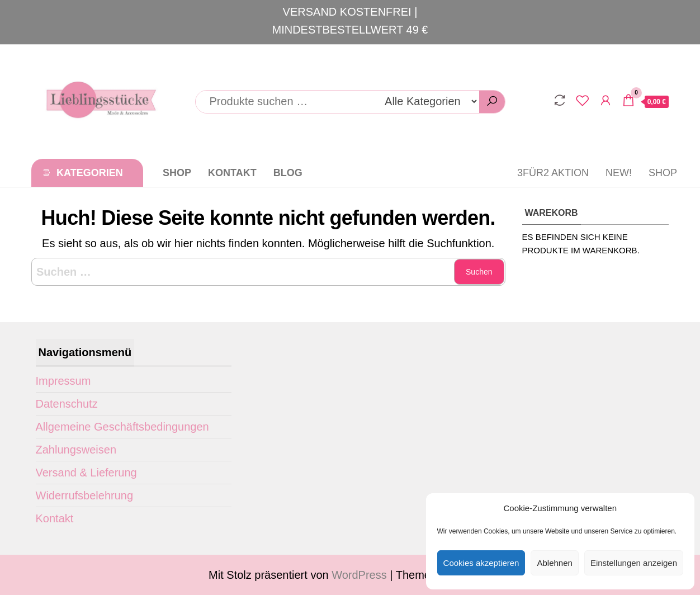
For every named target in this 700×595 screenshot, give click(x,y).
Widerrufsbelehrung (85, 495)
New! (619, 173)
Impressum (63, 381)
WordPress (359, 575)
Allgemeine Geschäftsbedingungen (122, 427)
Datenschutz (67, 404)
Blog (288, 173)
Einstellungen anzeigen (634, 563)
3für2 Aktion (553, 173)
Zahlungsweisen (76, 450)
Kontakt (232, 173)
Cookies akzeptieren (481, 563)
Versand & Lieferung (86, 473)
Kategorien (90, 173)
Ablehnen (554, 563)
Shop (177, 173)
